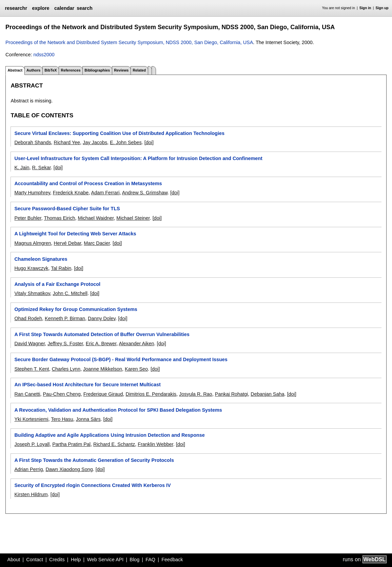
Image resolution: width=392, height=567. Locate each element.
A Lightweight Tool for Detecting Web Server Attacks (75, 234)
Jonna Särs (88, 419)
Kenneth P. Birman (65, 318)
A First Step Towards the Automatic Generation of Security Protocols (94, 460)
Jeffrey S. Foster (65, 344)
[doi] (149, 142)
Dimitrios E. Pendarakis (151, 394)
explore (41, 8)
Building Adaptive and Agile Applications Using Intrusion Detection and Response (109, 435)
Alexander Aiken (136, 344)
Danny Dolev (102, 318)
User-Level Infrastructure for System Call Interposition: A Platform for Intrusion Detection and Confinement (138, 158)
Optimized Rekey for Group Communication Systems (76, 309)
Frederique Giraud (103, 394)
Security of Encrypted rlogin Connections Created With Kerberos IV (92, 485)
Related (139, 70)
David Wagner (30, 344)
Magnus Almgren (33, 243)
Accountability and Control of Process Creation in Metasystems (88, 183)
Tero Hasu (62, 419)
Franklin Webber (155, 444)
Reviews (121, 70)
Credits (57, 560)
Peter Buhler (28, 218)
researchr (16, 8)
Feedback (172, 560)
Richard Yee (67, 142)
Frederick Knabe (71, 193)
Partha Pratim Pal (71, 444)
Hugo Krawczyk (31, 268)
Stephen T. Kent (32, 369)
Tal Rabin (61, 268)
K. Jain (22, 168)
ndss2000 (44, 55)
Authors (33, 70)
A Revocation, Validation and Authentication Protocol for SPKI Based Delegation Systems (118, 410)
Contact (35, 560)
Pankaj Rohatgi (232, 394)
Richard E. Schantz (114, 444)
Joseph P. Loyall (32, 444)
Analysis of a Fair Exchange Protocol (57, 284)
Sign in (365, 8)
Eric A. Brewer (101, 344)
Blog (134, 560)
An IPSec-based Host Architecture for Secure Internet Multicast (87, 385)
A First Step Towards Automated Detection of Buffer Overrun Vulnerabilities (102, 334)
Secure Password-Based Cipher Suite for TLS (67, 209)
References (71, 70)
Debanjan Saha (267, 394)
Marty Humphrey (32, 193)
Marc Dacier (97, 243)
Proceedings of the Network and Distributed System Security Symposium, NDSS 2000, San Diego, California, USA (129, 42)
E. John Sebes (126, 142)
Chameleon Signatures (41, 259)
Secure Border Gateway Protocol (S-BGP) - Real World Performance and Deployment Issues (121, 359)
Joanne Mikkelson (103, 369)
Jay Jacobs (95, 142)
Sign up (382, 8)
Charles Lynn (66, 369)
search (84, 8)
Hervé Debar (67, 243)
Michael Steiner (133, 218)
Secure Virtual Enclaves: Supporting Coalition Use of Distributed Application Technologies (119, 133)
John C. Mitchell (70, 293)
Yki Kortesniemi (31, 419)
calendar (64, 8)
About (14, 560)
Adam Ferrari (105, 193)
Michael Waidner (96, 218)
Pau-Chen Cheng (62, 394)
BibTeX (51, 70)
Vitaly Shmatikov (32, 293)
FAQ (150, 560)
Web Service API (105, 560)
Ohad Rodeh (28, 318)
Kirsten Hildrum (31, 494)
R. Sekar (41, 168)
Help (76, 560)
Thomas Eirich (59, 218)
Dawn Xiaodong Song (69, 469)
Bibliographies (97, 70)
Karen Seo (136, 369)
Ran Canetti (27, 394)
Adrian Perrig (28, 469)
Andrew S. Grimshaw (145, 193)
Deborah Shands (33, 142)
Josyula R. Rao (196, 394)
